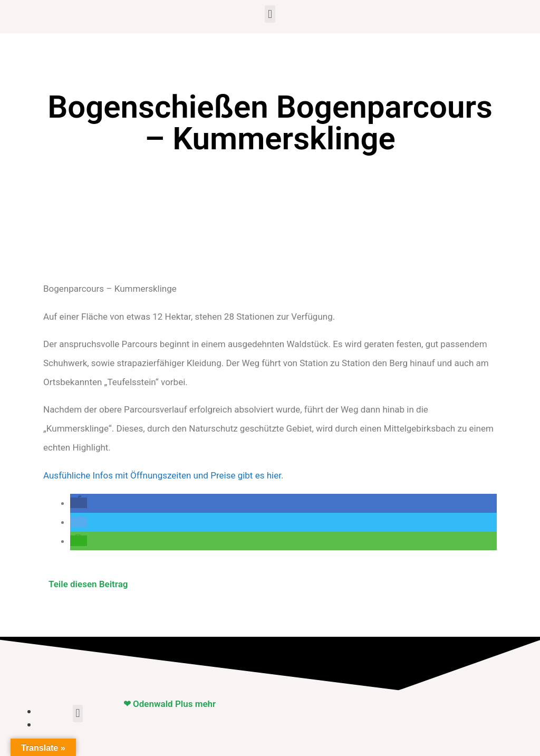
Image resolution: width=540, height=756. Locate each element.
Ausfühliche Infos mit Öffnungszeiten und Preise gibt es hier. (163, 475)
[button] (270, 14)
